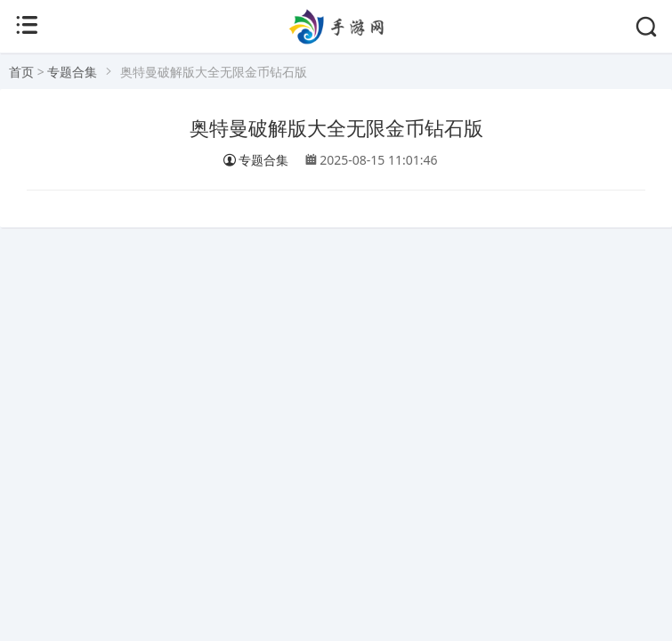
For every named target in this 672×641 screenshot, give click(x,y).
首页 (21, 72)
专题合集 (72, 72)
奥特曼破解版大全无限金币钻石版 (336, 129)
